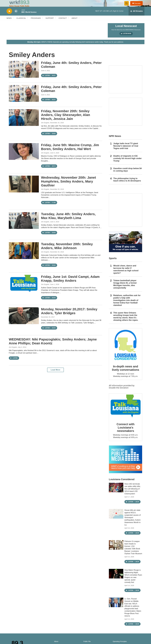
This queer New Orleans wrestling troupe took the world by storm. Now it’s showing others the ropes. (126, 321)
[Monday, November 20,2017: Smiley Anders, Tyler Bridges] (24, 321)
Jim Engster (45, 128)
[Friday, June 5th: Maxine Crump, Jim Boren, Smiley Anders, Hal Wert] (24, 156)
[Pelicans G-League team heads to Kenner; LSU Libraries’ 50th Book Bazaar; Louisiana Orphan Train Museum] (116, 550)
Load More (55, 375)
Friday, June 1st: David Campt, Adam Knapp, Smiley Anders (70, 284)
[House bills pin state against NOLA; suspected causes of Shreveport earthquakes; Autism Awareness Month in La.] (116, 519)
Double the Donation (119, 393)
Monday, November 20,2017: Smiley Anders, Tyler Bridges (69, 316)
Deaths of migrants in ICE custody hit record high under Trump (127, 163)
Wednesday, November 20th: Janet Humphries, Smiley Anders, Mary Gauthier (68, 186)
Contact (63, 23)
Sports (113, 263)
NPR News (115, 141)
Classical (21, 23)
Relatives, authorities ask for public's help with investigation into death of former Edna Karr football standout (127, 305)
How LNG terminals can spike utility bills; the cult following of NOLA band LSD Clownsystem (132, 494)
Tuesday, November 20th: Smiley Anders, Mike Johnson (67, 251)
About (75, 23)
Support (50, 23)
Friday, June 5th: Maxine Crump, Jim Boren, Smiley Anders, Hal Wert (70, 152)
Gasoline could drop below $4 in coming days (127, 175)
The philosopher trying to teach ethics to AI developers (127, 185)
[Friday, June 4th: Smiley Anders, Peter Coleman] (24, 74)
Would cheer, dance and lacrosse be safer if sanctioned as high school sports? (126, 274)
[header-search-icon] (128, 6)
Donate (139, 6)
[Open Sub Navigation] (13, 23)
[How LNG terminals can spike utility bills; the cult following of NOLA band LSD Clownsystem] (116, 493)
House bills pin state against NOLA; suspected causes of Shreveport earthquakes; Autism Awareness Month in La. (133, 523)
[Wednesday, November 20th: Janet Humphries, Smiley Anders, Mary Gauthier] (24, 189)
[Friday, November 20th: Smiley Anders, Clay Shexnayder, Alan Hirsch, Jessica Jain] (24, 123)
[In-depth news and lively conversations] (126, 350)
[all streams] (136, 16)
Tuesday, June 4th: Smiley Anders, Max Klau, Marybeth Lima (68, 221)
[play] (9, 16)
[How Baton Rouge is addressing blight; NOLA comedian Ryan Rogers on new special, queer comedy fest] (116, 579)
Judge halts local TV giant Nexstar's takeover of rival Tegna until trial (126, 151)
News (9, 23)
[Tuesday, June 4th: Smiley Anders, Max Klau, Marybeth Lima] (24, 226)
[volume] (16, 16)
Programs (36, 23)
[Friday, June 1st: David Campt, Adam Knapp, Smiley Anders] (24, 288)
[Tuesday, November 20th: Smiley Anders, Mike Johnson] (24, 256)
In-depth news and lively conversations (126, 373)
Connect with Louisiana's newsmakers (126, 433)
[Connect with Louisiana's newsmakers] (126, 411)
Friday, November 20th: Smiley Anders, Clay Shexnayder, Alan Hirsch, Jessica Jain (66, 120)
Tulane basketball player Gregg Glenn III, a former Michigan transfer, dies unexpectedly (125, 289)
